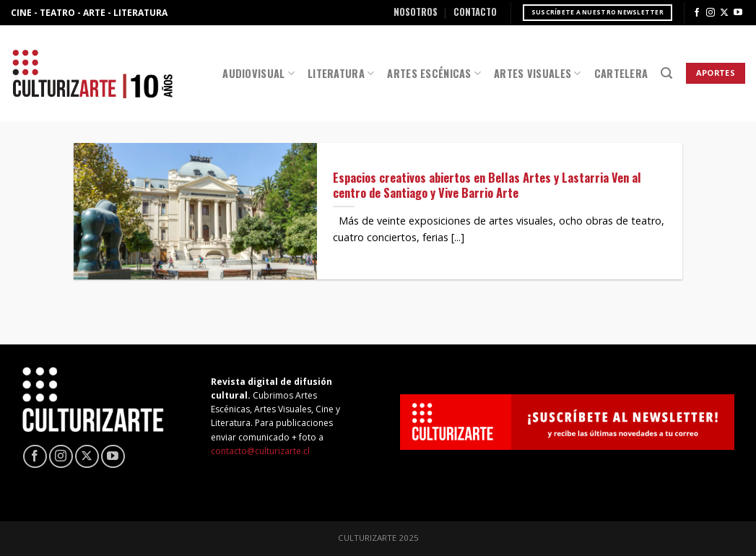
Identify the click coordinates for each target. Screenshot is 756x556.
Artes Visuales (538, 73)
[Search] (666, 73)
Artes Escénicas (434, 73)
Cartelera (621, 73)
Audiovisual (258, 73)
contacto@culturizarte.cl (260, 451)
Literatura (341, 73)
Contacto (475, 12)
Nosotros (416, 12)
